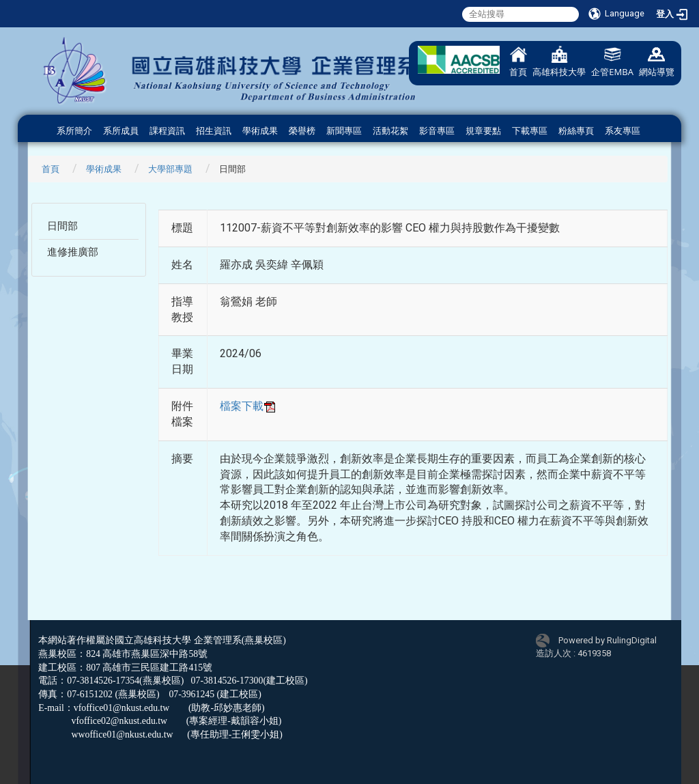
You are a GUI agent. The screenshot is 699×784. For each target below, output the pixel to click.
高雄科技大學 (559, 62)
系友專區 (623, 131)
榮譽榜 (302, 131)
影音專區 (437, 131)
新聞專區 (344, 131)
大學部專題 (170, 169)
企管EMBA (612, 62)
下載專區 (530, 131)
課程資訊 (167, 131)
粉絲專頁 (576, 131)
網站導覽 (657, 62)
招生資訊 (214, 131)
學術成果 (260, 131)
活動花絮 (390, 131)
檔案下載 (248, 406)
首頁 (518, 62)
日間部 (62, 226)
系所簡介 (74, 131)
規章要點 (483, 131)
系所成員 (121, 131)
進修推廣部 (73, 252)
